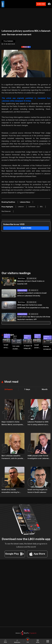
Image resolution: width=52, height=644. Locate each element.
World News (21, 278)
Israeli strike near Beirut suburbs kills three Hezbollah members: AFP (34, 318)
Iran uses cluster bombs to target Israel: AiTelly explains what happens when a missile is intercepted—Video (17, 348)
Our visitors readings (16, 273)
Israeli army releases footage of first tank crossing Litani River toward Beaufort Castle (7, 347)
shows (38, 641)
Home (5, 641)
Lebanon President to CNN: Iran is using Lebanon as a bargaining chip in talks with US (38, 424)
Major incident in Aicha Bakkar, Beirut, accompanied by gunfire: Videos (13, 424)
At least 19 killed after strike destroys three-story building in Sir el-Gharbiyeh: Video (28, 347)
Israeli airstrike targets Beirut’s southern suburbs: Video (38, 347)
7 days (27, 389)
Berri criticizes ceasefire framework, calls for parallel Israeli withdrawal (12, 457)
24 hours (9, 389)
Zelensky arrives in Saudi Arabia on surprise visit (31, 283)
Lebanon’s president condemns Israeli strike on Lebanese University (32, 294)
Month (45, 389)
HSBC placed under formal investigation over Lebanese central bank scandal (39, 457)
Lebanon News (22, 290)
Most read (11, 382)
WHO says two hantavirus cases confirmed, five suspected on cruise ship (33, 306)
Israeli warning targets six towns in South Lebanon (37, 491)
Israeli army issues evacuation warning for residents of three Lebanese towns (12, 491)
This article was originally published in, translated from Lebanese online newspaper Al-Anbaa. (26, 100)
